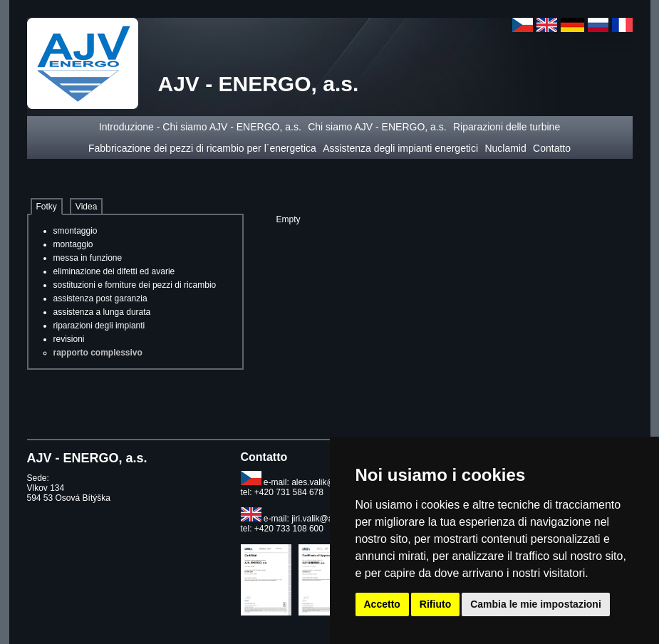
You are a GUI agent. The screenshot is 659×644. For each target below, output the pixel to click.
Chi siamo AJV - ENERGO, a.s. (377, 127)
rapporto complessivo (98, 353)
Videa (86, 207)
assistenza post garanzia (100, 298)
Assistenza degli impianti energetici (400, 148)
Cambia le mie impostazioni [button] (536, 604)
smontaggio (76, 231)
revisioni (69, 339)
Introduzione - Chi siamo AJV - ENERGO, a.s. (200, 127)
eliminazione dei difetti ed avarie (114, 271)
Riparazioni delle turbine (507, 127)
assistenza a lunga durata (102, 312)
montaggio (73, 244)
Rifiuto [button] (435, 604)
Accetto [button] (382, 604)
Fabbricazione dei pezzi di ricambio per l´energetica (202, 148)
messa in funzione (88, 258)
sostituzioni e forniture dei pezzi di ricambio (135, 285)
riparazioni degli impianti (99, 326)
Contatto (552, 148)
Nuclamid (505, 148)
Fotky (47, 207)
